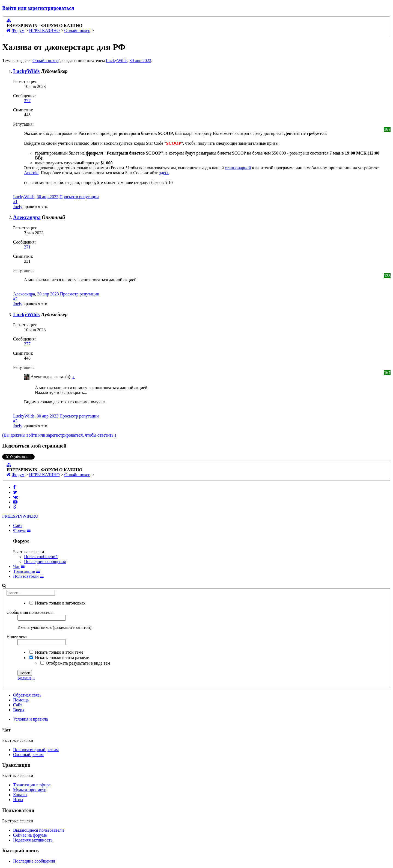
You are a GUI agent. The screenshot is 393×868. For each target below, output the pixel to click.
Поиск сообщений (41, 557)
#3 (15, 421)
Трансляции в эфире (32, 785)
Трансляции (24, 571)
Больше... (26, 678)
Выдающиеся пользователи (38, 830)
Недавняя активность (33, 840)
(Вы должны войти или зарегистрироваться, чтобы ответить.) (59, 435)
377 (27, 101)
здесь (164, 173)
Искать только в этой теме (56, 652)
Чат (16, 566)
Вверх (19, 710)
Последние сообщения (45, 562)
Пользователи (26, 576)
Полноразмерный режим (36, 750)
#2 (15, 299)
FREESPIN (20, 516)
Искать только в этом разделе (59, 658)
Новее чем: (17, 637)
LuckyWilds (117, 60)
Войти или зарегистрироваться (38, 8)
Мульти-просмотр (30, 790)
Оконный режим (28, 755)
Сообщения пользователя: (31, 612)
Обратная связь (27, 695)
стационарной (238, 168)
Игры (18, 800)
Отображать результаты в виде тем (75, 663)
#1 (15, 202)
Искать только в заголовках (57, 603)
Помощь (21, 700)
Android (31, 173)
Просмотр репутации (79, 197)
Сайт (18, 525)
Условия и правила (30, 719)
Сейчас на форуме (30, 835)
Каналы (20, 795)
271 (27, 247)
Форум (19, 530)
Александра (27, 217)
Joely (18, 207)
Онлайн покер (45, 60)
